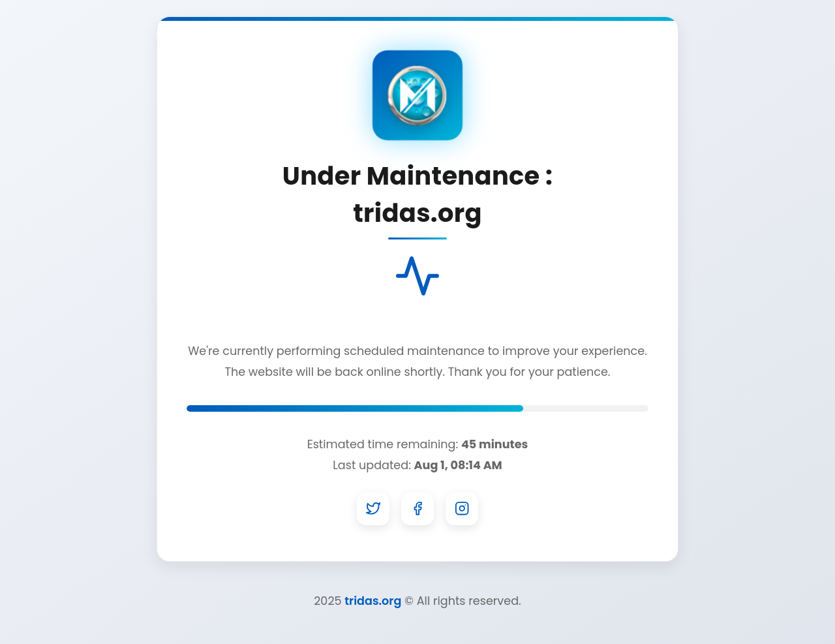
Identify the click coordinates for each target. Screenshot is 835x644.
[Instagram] (462, 509)
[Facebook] (417, 509)
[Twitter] (373, 509)
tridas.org (373, 601)
